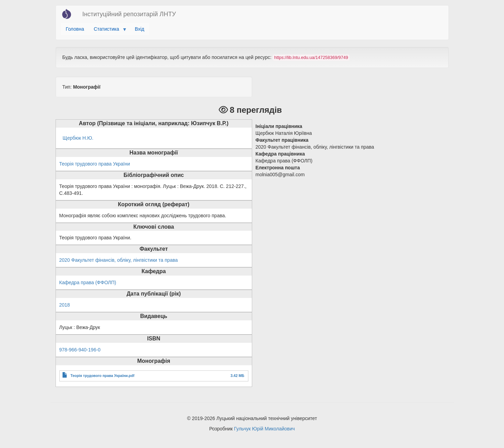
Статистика (108, 31)
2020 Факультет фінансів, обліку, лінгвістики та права (119, 260)
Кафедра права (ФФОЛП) (88, 282)
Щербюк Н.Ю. (78, 138)
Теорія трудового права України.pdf (102, 376)
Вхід (140, 29)
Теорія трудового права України (95, 164)
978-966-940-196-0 (80, 350)
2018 (65, 305)
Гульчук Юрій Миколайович (264, 429)
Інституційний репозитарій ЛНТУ (129, 14)
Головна (75, 29)
